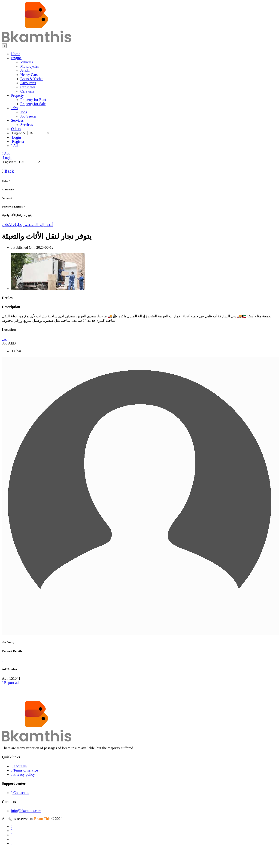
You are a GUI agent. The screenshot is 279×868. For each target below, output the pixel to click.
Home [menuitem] (16, 54)
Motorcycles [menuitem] (30, 66)
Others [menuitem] (16, 129)
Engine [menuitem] (16, 58)
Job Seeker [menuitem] (28, 116)
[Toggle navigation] (4, 46)
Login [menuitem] (16, 137)
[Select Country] (39, 133)
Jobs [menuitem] (14, 108)
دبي (5, 339)
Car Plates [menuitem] (28, 87)
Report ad (10, 683)
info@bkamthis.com (26, 811)
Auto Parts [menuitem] (28, 83)
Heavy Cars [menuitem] (29, 75)
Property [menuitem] (17, 95)
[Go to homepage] (36, 41)
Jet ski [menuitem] (25, 70)
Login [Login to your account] (7, 158)
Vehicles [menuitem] (27, 62)
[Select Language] (19, 133)
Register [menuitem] (18, 141)
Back (9, 171)
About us (19, 766)
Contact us (20, 793)
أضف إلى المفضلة (38, 225)
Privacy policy (23, 774)
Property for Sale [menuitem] (33, 104)
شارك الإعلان (12, 225)
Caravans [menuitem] (27, 91)
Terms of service (24, 770)
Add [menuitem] (15, 146)
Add (6, 153)
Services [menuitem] (17, 120)
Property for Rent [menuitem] (33, 100)
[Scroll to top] (3, 851)
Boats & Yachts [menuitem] (32, 79)
